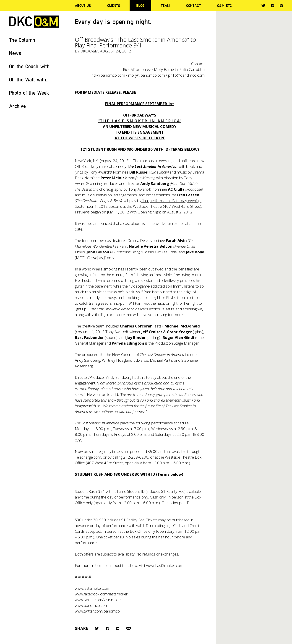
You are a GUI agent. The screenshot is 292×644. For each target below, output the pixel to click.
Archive (17, 106)
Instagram (281, 6)
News (15, 53)
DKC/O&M (34, 22)
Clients (114, 5)
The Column (22, 40)
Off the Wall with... (29, 79)
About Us (83, 5)
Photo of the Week (29, 93)
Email (128, 628)
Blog (140, 5)
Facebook (272, 6)
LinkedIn (118, 628)
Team (165, 5)
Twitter (263, 6)
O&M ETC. (225, 5)
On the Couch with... (31, 66)
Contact (193, 5)
